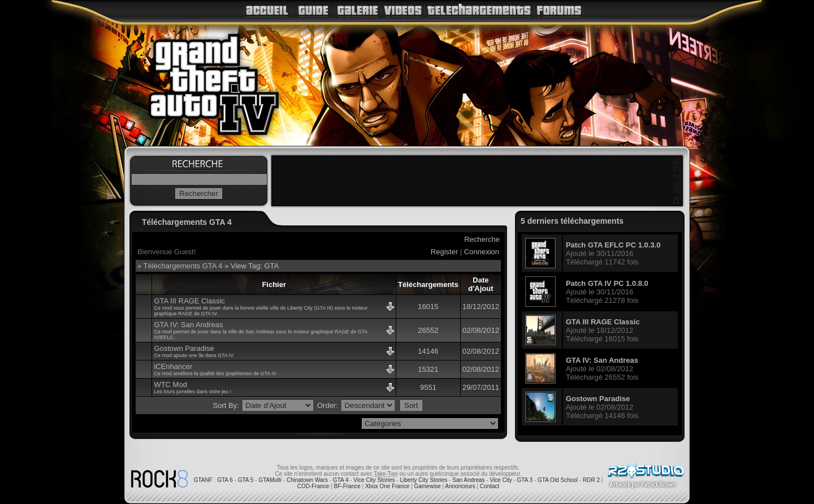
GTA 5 (246, 480)
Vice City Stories (374, 480)
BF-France (347, 486)
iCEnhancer (173, 366)
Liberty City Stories (423, 480)
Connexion (482, 252)
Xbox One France (387, 486)
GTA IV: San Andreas (188, 325)
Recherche (482, 239)
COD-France (313, 486)
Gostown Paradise (184, 348)
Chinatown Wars (307, 480)
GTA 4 (341, 480)
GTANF (203, 480)
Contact (490, 486)
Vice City (501, 480)
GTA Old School (558, 480)
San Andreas (468, 480)
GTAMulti (270, 480)
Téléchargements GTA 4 (183, 266)
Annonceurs (460, 486)
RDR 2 (591, 480)
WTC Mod (170, 384)
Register (444, 252)
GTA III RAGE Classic (189, 301)
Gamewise (427, 486)
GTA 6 (225, 480)
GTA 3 (525, 480)
